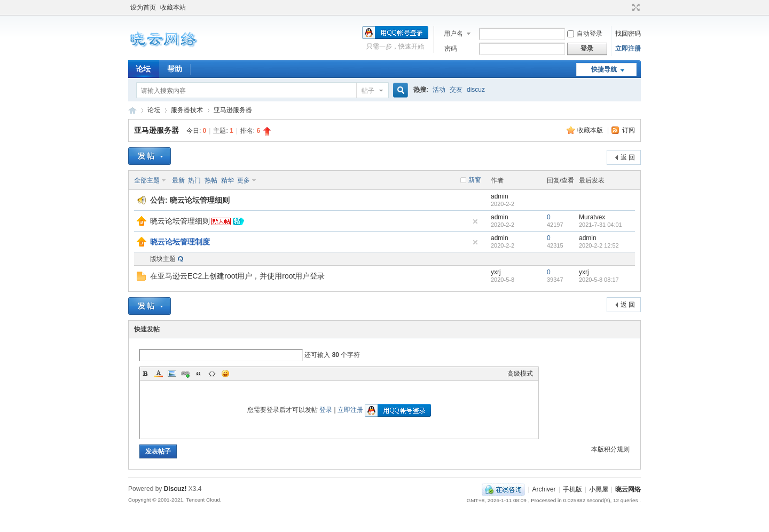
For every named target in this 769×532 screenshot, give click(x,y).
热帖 (211, 180)
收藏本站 (173, 7)
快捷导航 (604, 69)
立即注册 (628, 49)
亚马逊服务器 (233, 110)
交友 (456, 90)
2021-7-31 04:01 (601, 225)
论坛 (143, 69)
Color (159, 374)
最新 (178, 180)
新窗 (475, 180)
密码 (451, 49)
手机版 (572, 489)
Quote (199, 374)
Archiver (544, 489)
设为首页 (143, 7)
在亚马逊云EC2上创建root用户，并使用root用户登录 (237, 276)
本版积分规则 (610, 449)
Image (172, 374)
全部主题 (147, 180)
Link (185, 374)
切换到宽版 (635, 7)
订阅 (629, 130)
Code (212, 374)
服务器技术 (187, 110)
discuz (476, 90)
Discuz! (175, 489)
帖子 (368, 91)
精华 (227, 180)
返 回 (628, 157)
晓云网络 (132, 110)
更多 (244, 180)
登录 (326, 410)
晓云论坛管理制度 (180, 242)
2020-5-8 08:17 (599, 280)
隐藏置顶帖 (475, 221)
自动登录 (585, 34)
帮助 (175, 69)
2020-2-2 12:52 (599, 245)
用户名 (453, 34)
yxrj (496, 272)
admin (500, 196)
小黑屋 (599, 489)
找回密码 (628, 34)
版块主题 (163, 259)
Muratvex (592, 217)
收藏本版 (591, 130)
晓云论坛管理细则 (200, 200)
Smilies (225, 374)
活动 (439, 90)
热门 (194, 180)
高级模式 (520, 374)
